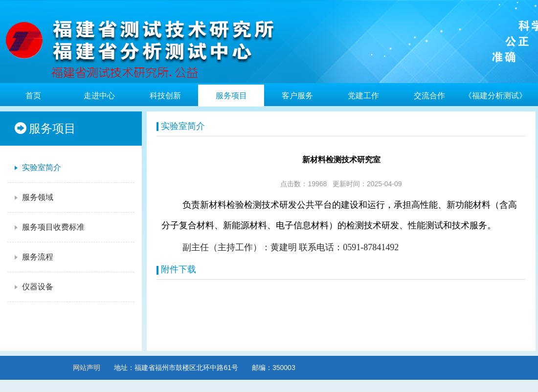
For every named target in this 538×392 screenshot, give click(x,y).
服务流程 (33, 257)
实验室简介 (37, 168)
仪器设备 (33, 287)
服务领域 (33, 197)
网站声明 (87, 368)
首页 (33, 96)
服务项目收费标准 (48, 227)
